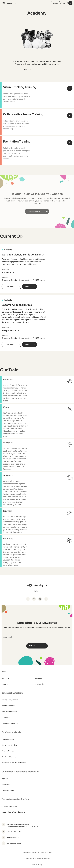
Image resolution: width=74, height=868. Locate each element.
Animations (6, 718)
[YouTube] (34, 599)
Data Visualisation (8, 706)
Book (27, 287)
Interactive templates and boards (14, 763)
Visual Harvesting (8, 739)
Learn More (9, 287)
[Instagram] (40, 599)
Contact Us (39, 684)
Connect (56, 3)
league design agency (43, 858)
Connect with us (35, 215)
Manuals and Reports (9, 712)
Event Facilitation (8, 790)
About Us (39, 678)
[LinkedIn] (46, 599)
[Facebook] (28, 599)
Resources (5, 684)
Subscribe (38, 646)
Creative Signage (8, 751)
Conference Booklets (9, 745)
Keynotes (5, 779)
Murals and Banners (9, 757)
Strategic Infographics (10, 700)
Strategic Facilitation (9, 806)
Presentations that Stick (10, 723)
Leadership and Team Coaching (13, 812)
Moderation (6, 784)
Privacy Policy (37, 865)
